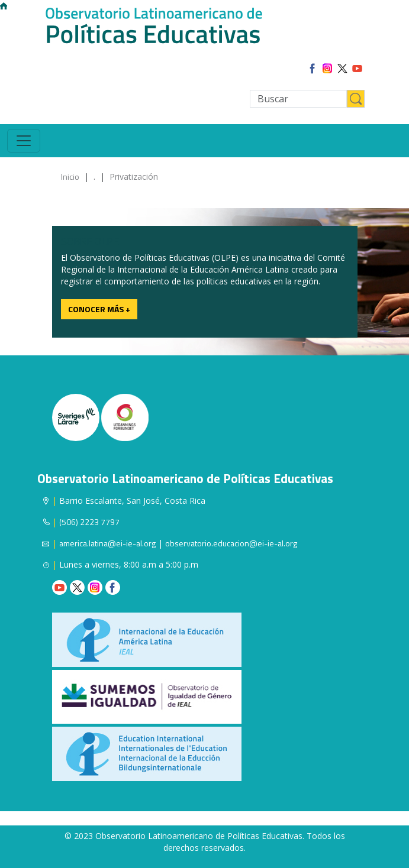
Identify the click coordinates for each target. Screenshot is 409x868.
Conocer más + (99, 309)
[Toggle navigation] (24, 141)
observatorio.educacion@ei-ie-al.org (231, 543)
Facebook (113, 587)
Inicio (70, 176)
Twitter (77, 587)
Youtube (59, 587)
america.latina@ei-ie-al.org (107, 543)
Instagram (95, 587)
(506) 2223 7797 (89, 522)
